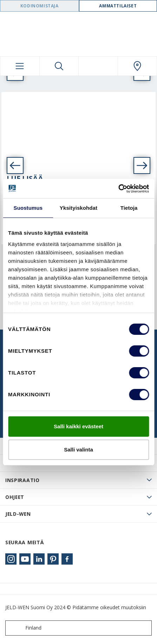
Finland (25, 628)
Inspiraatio (22, 480)
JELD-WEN (18, 514)
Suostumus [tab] (28, 208)
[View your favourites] (98, 66)
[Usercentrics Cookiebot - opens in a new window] (118, 189)
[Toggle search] (59, 66)
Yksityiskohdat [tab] (78, 208)
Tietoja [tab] (129, 208)
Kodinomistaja (40, 6)
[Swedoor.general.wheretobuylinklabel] (138, 66)
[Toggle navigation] (20, 66)
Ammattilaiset (118, 6)
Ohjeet (15, 497)
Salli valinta (78, 450)
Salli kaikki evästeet (78, 426)
